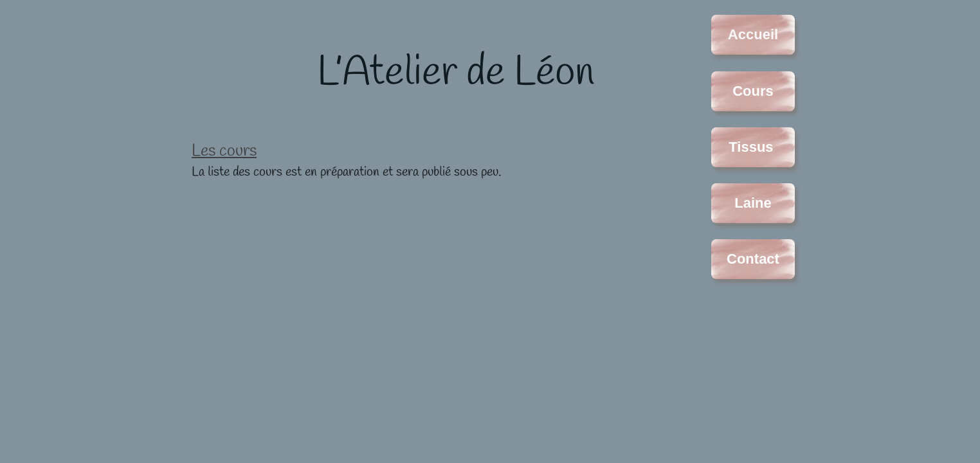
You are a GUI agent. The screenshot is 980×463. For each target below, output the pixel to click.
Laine (753, 203)
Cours (753, 91)
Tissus (753, 147)
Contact (753, 259)
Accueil (753, 34)
